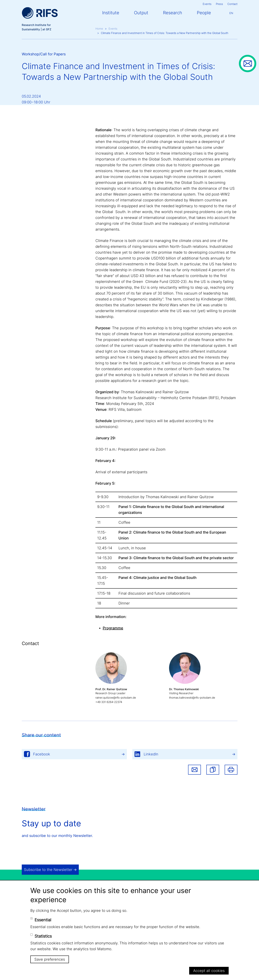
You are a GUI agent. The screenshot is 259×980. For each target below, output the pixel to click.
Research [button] (173, 13)
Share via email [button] (194, 770)
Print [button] (231, 770)
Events (207, 4)
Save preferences (50, 959)
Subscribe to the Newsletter (48, 870)
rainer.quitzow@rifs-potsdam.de (116, 698)
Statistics (43, 936)
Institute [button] (111, 13)
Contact (232, 4)
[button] (213, 770)
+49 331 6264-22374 (109, 702)
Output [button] (141, 13)
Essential (43, 920)
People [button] (204, 13)
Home (99, 29)
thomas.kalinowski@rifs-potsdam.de (192, 698)
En (231, 13)
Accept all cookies (209, 971)
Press (219, 4)
